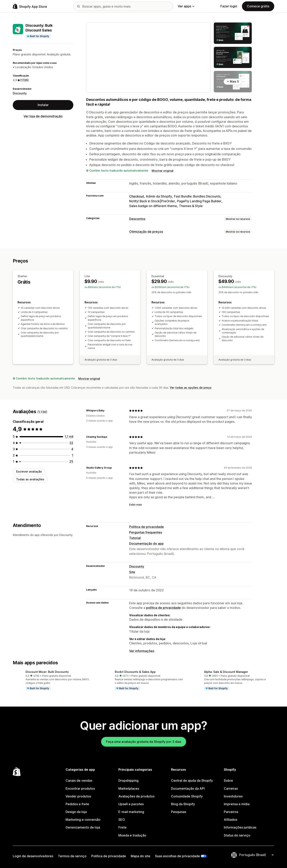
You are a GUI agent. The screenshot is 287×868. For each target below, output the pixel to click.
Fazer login (229, 6)
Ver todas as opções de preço (191, 388)
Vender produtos (78, 796)
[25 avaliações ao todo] (71, 461)
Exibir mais (136, 505)
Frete (122, 827)
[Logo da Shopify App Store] (30, 6)
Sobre (228, 781)
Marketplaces (129, 788)
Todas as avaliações (30, 479)
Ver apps (186, 6)
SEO (122, 820)
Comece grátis (258, 6)
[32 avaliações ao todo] (71, 443)
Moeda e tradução (132, 835)
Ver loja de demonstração (43, 116)
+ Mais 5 (233, 81)
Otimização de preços (146, 232)
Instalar (43, 105)
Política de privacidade (146, 527)
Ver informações (142, 651)
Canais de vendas (79, 781)
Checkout (137, 196)
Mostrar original (163, 171)
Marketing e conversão (83, 820)
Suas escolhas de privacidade (177, 856)
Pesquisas (179, 812)
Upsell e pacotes (131, 804)
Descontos (137, 219)
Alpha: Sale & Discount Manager (226, 672)
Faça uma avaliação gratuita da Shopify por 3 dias (144, 742)
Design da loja (76, 812)
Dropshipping (128, 781)
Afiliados (230, 820)
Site (132, 572)
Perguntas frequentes (146, 532)
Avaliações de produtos (136, 796)
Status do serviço (237, 835)
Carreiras (231, 788)
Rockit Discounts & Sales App (135, 672)
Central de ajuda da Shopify (192, 781)
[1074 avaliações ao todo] (69, 436)
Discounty (20, 93)
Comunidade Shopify (187, 796)
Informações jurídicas (240, 827)
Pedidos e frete (77, 804)
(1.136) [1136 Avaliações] (25, 80)
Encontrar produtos (80, 788)
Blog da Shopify (183, 804)
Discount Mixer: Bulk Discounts (47, 672)
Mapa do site (141, 856)
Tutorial (135, 538)
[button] (54, 680)
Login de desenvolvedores (33, 856)
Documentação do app (146, 544)
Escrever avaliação (29, 471)
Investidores (233, 796)
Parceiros (231, 812)
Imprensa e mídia (237, 804)
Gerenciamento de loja (83, 827)
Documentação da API (188, 788)
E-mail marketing (131, 812)
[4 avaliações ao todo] (72, 449)
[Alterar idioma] (256, 855)
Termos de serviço (72, 856)
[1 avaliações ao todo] (73, 455)
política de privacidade (163, 608)
